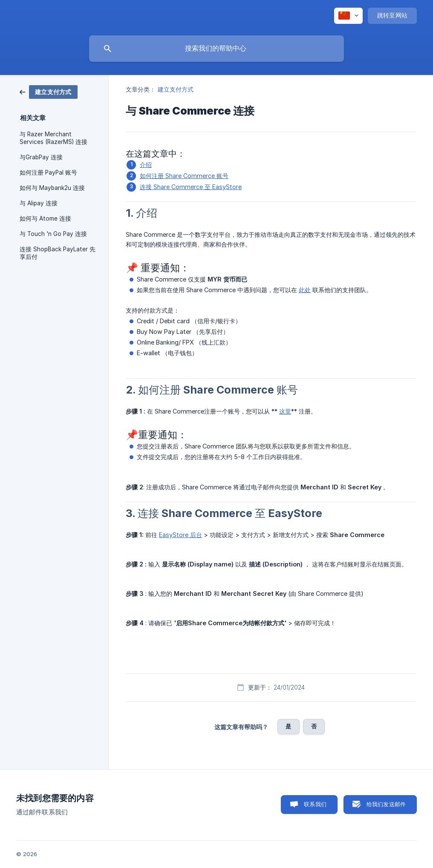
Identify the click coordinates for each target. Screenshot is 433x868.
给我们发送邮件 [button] (386, 804)
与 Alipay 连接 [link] (39, 203)
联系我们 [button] (315, 804)
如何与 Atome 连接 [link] (45, 218)
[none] (348, 16)
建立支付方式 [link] (176, 89)
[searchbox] (216, 49)
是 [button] (288, 726)
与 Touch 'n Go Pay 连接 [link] (53, 234)
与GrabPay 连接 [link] (41, 157)
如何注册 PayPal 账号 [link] (48, 172)
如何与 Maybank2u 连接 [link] (52, 188)
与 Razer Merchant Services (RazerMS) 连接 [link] (53, 138)
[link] (49, 91)
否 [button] (314, 726)
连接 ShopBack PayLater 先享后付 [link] (58, 253)
